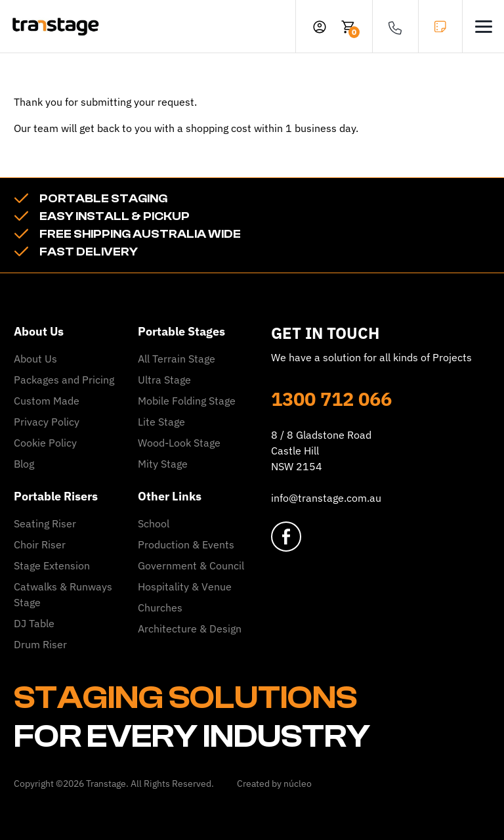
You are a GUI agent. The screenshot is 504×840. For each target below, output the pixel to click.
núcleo (298, 784)
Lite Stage (161, 422)
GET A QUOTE (440, 26)
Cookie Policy (45, 443)
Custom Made (47, 401)
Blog (24, 464)
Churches (160, 608)
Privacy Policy (47, 422)
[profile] (320, 26)
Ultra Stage (164, 380)
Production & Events (186, 544)
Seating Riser (45, 523)
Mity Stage (163, 464)
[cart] (348, 26)
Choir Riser (40, 544)
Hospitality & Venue (185, 586)
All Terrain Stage (177, 359)
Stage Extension (52, 565)
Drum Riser (40, 644)
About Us (35, 359)
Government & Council (191, 565)
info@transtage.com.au (326, 498)
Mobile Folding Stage (187, 401)
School (154, 523)
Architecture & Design (190, 629)
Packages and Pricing (64, 380)
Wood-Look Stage (179, 443)
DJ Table (34, 623)
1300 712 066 (331, 399)
